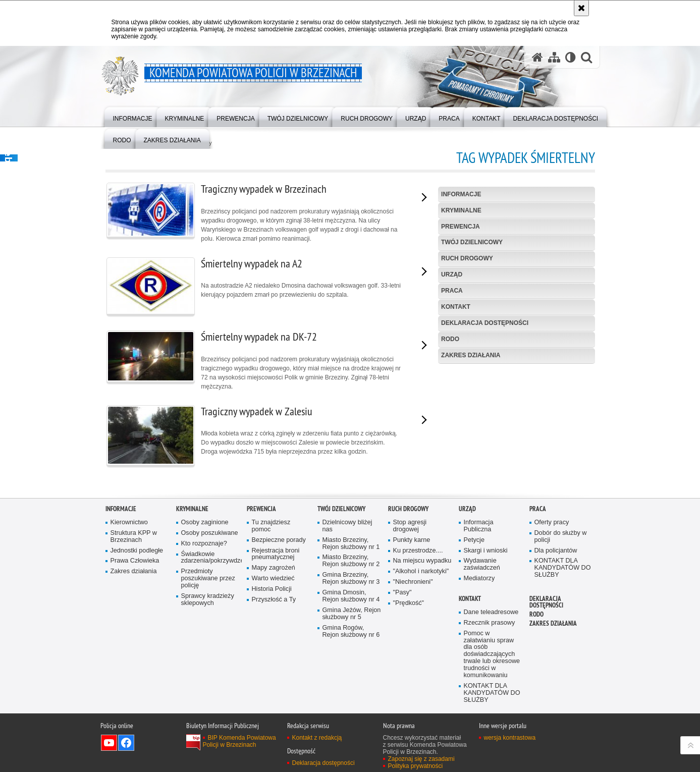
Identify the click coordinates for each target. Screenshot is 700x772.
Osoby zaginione (205, 526)
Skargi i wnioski (486, 554)
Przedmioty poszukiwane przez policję (208, 582)
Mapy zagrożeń (274, 571)
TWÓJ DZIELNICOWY (472, 242)
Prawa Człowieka (135, 564)
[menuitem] (133, 116)
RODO (450, 339)
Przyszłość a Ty (274, 603)
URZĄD (452, 274)
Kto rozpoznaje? (204, 547)
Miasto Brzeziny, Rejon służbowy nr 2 (351, 564)
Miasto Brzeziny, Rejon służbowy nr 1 (351, 547)
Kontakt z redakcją (317, 741)
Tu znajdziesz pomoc (271, 530)
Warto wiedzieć (273, 582)
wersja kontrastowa (510, 741)
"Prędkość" (409, 607)
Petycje (474, 544)
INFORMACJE (461, 194)
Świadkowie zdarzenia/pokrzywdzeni (210, 561)
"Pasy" (402, 596)
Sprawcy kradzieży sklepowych (208, 603)
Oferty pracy (552, 526)
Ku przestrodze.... (418, 554)
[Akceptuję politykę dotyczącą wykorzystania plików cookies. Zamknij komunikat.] (581, 8)
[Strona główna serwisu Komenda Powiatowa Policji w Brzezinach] (537, 57)
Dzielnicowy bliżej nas (347, 530)
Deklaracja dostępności (485, 323)
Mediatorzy (479, 582)
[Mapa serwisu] (554, 57)
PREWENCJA (461, 227)
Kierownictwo (129, 526)
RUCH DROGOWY (467, 258)
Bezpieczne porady (279, 544)
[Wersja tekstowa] (571, 57)
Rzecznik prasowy (490, 626)
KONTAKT (456, 307)
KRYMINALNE (461, 210)
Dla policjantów (556, 554)
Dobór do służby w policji (561, 540)
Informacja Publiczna (479, 530)
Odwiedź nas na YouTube (109, 746)
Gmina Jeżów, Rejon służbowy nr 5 (352, 617)
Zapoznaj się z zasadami (421, 762)
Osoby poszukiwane (210, 537)
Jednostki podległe (137, 554)
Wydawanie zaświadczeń (482, 568)
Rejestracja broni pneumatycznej (276, 557)
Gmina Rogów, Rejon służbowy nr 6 (351, 635)
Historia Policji (272, 593)
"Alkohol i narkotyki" (421, 575)
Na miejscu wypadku (422, 564)
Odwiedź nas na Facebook (126, 746)
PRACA (452, 291)
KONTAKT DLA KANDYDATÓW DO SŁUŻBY (563, 571)
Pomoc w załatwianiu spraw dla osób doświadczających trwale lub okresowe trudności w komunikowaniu (492, 658)
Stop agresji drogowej (410, 530)
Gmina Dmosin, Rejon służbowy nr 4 (351, 600)
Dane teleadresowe (491, 616)
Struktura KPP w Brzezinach (134, 540)
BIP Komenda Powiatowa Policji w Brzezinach (239, 745)
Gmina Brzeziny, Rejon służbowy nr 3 (351, 582)
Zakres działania (471, 355)
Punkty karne (412, 544)
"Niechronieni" (413, 586)
